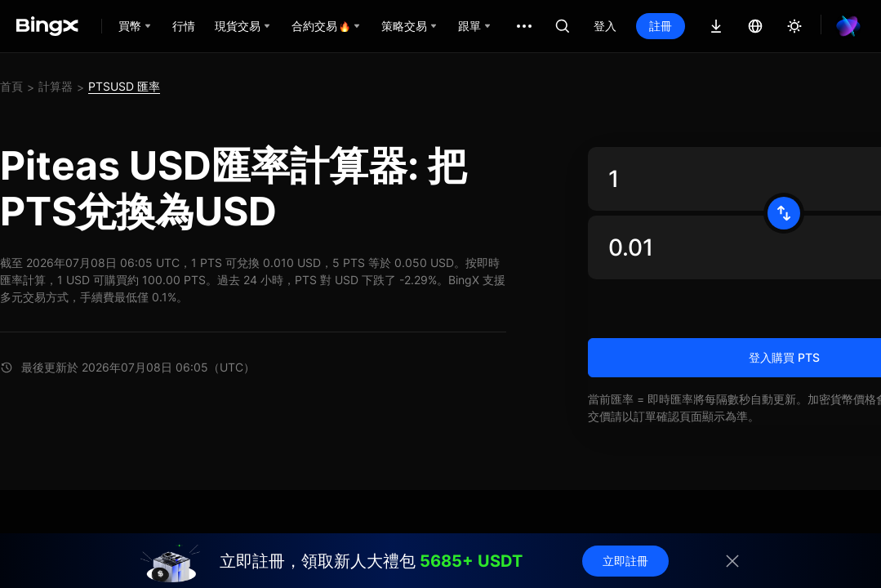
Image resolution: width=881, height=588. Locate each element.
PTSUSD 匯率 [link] (124, 86)
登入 (605, 26)
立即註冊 (625, 561)
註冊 (661, 26)
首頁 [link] (11, 86)
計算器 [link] (56, 86)
